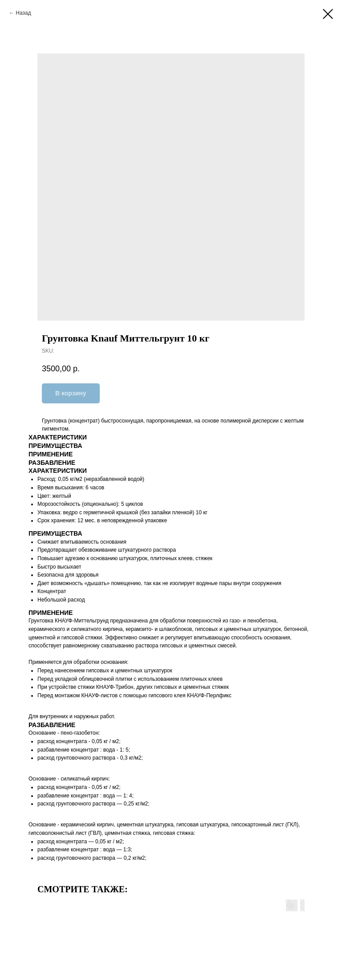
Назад (23, 13)
